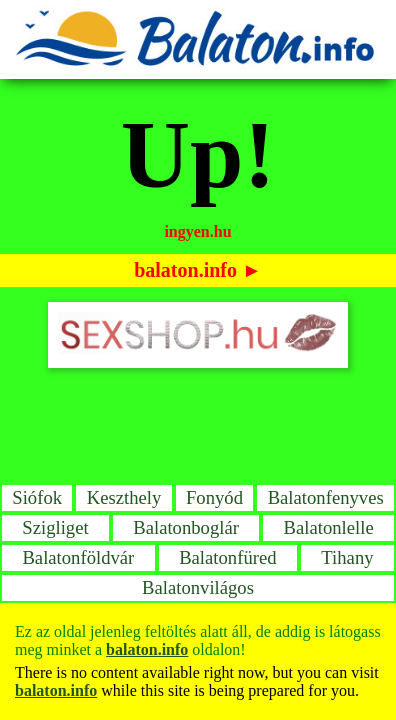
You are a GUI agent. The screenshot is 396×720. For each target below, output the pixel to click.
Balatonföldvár (78, 557)
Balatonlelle (329, 527)
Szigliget (55, 527)
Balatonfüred (227, 557)
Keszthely (124, 497)
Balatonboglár (186, 527)
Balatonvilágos (198, 587)
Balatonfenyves (326, 497)
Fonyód (214, 497)
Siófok (37, 497)
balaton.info (185, 270)
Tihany (347, 557)
